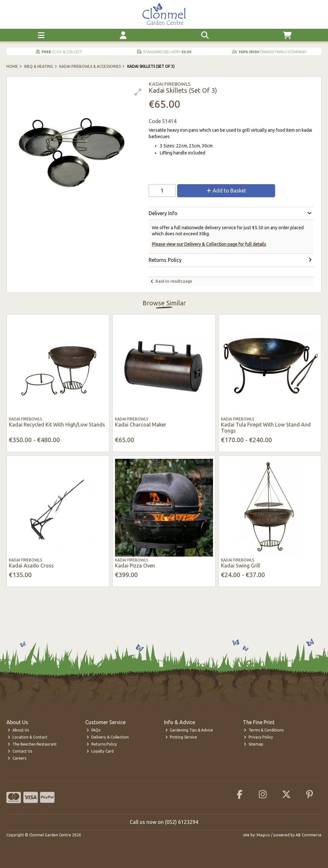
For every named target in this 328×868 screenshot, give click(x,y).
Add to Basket (226, 191)
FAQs (93, 730)
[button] (138, 92)
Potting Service (181, 737)
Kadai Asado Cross (31, 566)
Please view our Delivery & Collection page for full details (209, 244)
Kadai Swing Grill (241, 566)
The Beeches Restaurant (32, 744)
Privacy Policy (258, 737)
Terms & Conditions (264, 730)
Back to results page (174, 281)
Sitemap (254, 744)
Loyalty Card (100, 751)
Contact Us (20, 751)
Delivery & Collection (108, 737)
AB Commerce (309, 835)
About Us (18, 730)
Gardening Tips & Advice (189, 730)
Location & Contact (28, 737)
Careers (17, 758)
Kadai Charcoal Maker (141, 425)
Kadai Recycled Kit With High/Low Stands (57, 425)
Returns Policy (102, 744)
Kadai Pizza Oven (135, 566)
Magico (263, 835)
